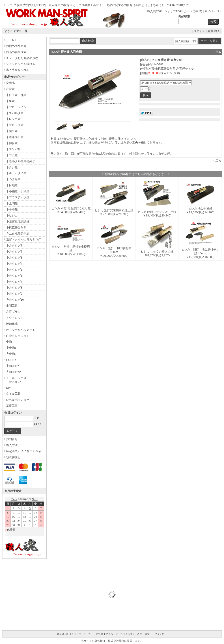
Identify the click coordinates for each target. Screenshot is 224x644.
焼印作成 (12, 324)
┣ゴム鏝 (12, 155)
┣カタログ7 (14, 282)
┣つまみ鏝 (13, 179)
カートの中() (193, 11)
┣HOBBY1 (13, 366)
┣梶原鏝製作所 (16, 228)
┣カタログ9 (14, 294)
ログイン (199, 31)
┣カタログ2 (14, 251)
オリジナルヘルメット (21, 330)
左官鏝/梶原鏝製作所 (162, 69)
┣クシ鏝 (12, 167)
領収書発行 (13, 457)
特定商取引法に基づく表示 (24, 451)
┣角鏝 (10, 101)
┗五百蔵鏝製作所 (18, 233)
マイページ (212, 11)
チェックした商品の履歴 (22, 58)
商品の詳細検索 (16, 52)
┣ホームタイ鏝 (16, 173)
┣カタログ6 (14, 276)
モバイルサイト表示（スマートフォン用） (143, 634)
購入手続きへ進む (18, 70)
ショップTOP (173, 11)
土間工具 (12, 306)
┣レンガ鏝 (13, 119)
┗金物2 (11, 354)
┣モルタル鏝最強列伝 (21, 161)
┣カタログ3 (14, 258)
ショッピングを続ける (21, 64)
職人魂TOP (154, 11)
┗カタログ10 (15, 300)
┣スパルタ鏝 (15, 113)
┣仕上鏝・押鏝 (16, 95)
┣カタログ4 (14, 264)
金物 (9, 342)
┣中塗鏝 (12, 209)
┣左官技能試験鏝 (18, 221)
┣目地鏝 (12, 185)
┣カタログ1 (14, 245)
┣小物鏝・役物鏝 (18, 191)
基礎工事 (12, 406)
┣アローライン (16, 107)
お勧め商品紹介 (16, 46)
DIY (9, 388)
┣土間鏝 (12, 203)
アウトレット (15, 318)
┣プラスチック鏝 (18, 197)
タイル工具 (13, 394)
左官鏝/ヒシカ (185, 69)
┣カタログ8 (14, 288)
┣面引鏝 (12, 131)
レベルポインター (18, 400)
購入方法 (12, 445)
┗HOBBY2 (13, 372)
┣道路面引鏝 (15, 137)
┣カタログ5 (14, 270)
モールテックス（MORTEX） (16, 380)
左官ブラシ (13, 312)
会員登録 (213, 31)
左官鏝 (10, 89)
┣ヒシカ (12, 215)
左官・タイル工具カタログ (24, 239)
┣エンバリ (13, 149)
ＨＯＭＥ (12, 40)
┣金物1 (11, 348)
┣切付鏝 (12, 143)
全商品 (10, 83)
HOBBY (11, 360)
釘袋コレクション (18, 336)
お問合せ (12, 439)
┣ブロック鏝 (15, 125)
